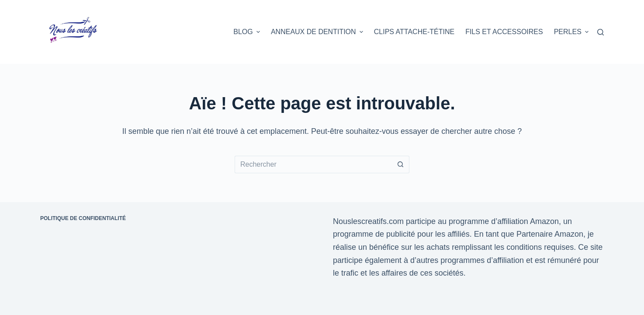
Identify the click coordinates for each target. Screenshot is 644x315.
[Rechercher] (601, 32)
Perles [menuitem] (571, 32)
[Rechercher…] (313, 164)
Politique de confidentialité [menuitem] (83, 218)
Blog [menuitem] (248, 32)
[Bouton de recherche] (401, 164)
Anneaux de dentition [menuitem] (318, 32)
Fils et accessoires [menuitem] (504, 32)
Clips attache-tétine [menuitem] (414, 32)
